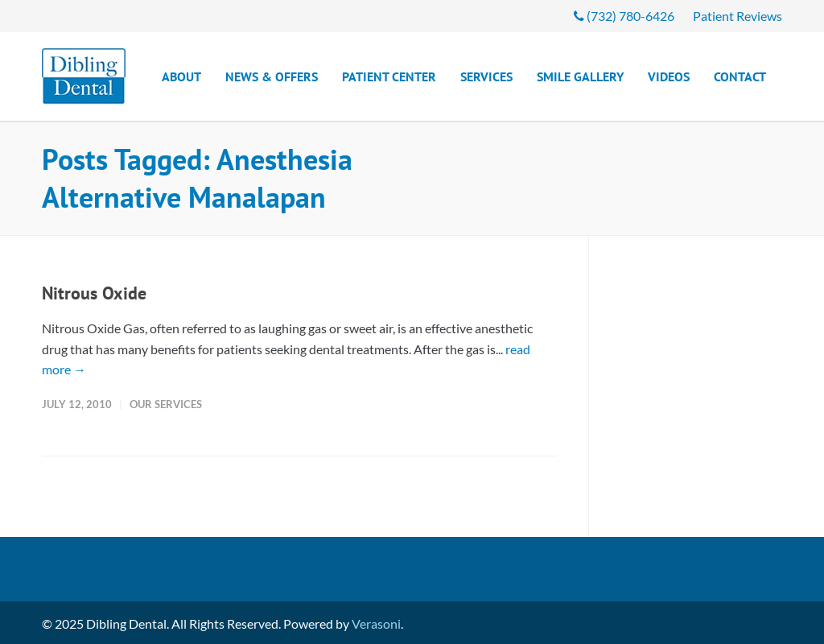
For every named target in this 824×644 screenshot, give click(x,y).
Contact (740, 76)
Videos (669, 76)
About (181, 76)
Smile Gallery (580, 76)
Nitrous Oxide (94, 293)
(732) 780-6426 (624, 16)
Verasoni (376, 623)
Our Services (166, 404)
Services (486, 76)
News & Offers (272, 76)
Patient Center (389, 76)
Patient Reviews (737, 16)
